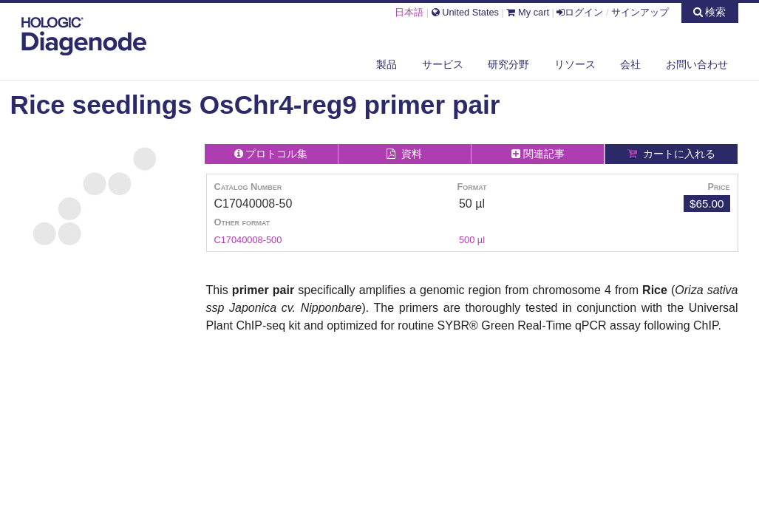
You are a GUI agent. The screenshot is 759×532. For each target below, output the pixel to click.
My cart (528, 12)
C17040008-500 (248, 240)
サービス (443, 64)
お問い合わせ (697, 64)
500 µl (472, 240)
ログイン (580, 12)
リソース (575, 64)
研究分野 (508, 64)
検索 (710, 12)
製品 (387, 64)
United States (465, 12)
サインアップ (640, 12)
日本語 (409, 12)
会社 (630, 64)
